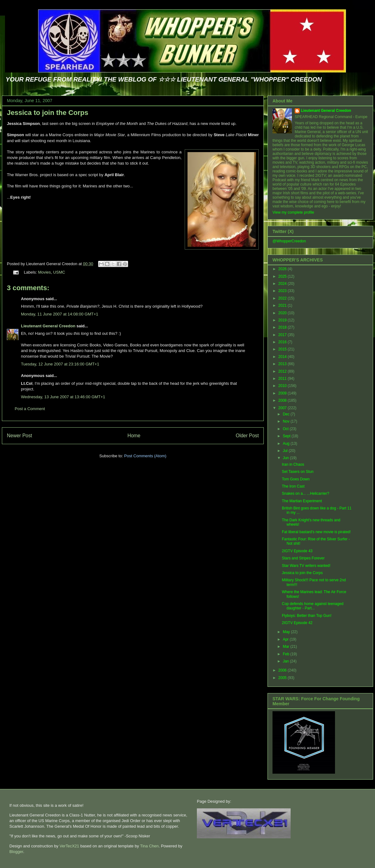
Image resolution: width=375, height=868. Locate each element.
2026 (283, 269)
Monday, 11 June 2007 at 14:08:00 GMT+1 (60, 314)
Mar (287, 647)
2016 (283, 342)
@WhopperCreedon (289, 241)
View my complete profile (293, 212)
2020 (283, 313)
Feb (287, 654)
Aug (287, 444)
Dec (287, 414)
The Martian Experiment (302, 501)
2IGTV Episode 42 (297, 623)
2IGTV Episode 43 (297, 551)
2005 (283, 678)
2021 (283, 305)
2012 (283, 371)
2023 (283, 291)
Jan (286, 661)
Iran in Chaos (293, 464)
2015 (283, 349)
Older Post (247, 436)
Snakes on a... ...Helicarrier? (305, 494)
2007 (283, 408)
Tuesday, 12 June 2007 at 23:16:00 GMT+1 (60, 364)
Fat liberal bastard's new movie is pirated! (316, 532)
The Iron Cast (293, 486)
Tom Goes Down (296, 479)
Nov (287, 421)
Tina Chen (149, 846)
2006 (283, 670)
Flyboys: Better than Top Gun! (307, 616)
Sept (287, 436)
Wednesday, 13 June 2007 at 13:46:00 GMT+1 (63, 397)
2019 (283, 320)
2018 (283, 327)
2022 (283, 298)
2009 (283, 393)
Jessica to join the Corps (47, 113)
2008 (283, 400)
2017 (283, 335)
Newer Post (20, 436)
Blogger (16, 852)
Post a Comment (30, 409)
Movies (45, 272)
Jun (286, 458)
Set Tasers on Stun (298, 472)
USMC (59, 272)
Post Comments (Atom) (145, 456)
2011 (283, 379)
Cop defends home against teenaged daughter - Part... (313, 606)
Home (134, 436)
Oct (286, 429)
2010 (283, 386)
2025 (283, 276)
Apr (286, 639)
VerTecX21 (69, 846)
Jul (286, 451)
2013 (283, 364)
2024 (283, 284)
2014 (283, 357)
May (287, 632)
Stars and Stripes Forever (303, 558)
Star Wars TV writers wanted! (306, 566)
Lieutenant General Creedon (48, 326)
